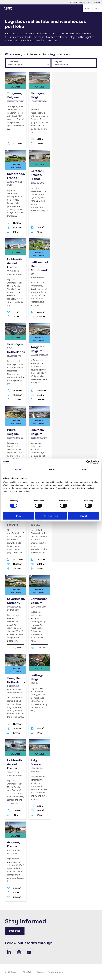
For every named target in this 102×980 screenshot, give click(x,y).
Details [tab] (51, 469)
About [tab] (84, 469)
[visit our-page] (9, 952)
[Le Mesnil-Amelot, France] (39, 193)
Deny (19, 516)
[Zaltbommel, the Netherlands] (39, 280)
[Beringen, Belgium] (39, 110)
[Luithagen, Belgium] (39, 696)
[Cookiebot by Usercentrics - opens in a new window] (88, 462)
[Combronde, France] (16, 193)
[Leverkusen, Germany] (16, 613)
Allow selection (51, 516)
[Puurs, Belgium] (16, 445)
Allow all (83, 516)
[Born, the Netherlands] (16, 696)
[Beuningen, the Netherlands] (16, 363)
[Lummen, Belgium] (39, 445)
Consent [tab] (18, 469)
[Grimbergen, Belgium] (39, 613)
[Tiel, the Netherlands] (16, 530)
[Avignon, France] (39, 779)
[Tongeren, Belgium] (16, 110)
